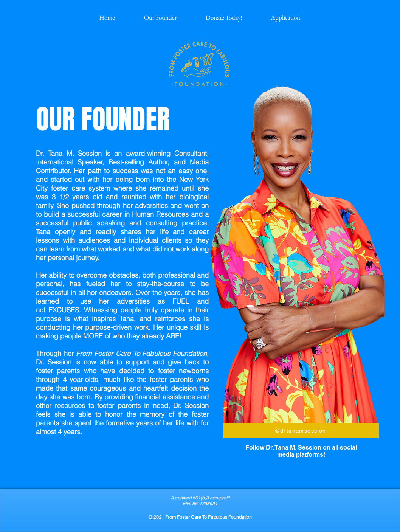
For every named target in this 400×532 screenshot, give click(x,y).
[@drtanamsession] (301, 431)
